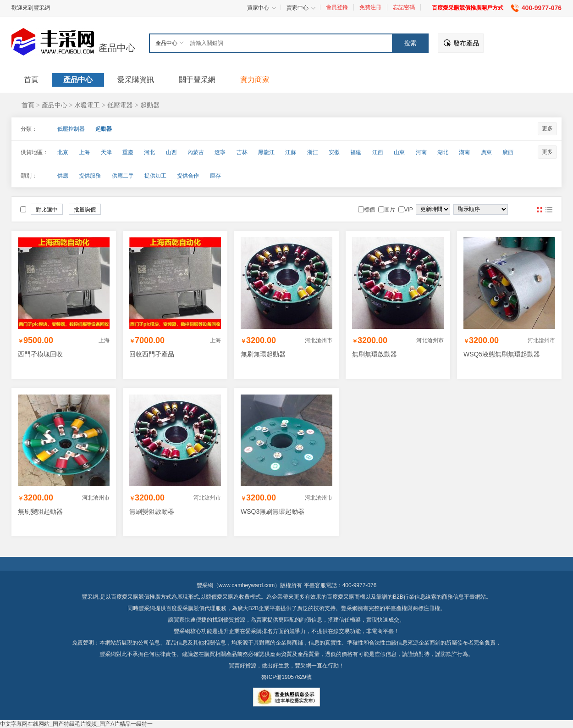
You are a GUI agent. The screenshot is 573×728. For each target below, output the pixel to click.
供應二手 (123, 176)
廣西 (508, 152)
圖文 (549, 210)
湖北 (443, 152)
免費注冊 (370, 7)
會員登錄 (337, 7)
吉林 (242, 152)
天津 (106, 152)
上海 (84, 152)
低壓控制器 (71, 129)
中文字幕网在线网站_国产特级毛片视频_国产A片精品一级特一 (76, 724)
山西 (171, 152)
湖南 (464, 152)
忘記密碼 (404, 7)
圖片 (540, 210)
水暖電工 (87, 105)
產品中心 (117, 48)
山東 (399, 152)
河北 (149, 152)
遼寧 (220, 152)
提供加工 (155, 176)
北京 (63, 152)
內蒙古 (196, 152)
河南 (421, 152)
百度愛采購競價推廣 (136, 597)
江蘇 (291, 152)
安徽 (334, 152)
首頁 (28, 105)
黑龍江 (266, 152)
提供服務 (90, 176)
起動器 (150, 105)
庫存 (215, 176)
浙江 (313, 152)
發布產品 (466, 43)
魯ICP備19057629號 (286, 677)
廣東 (486, 152)
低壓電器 (120, 105)
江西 (378, 152)
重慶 (128, 152)
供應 (63, 176)
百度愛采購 (180, 608)
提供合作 (188, 176)
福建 (356, 152)
